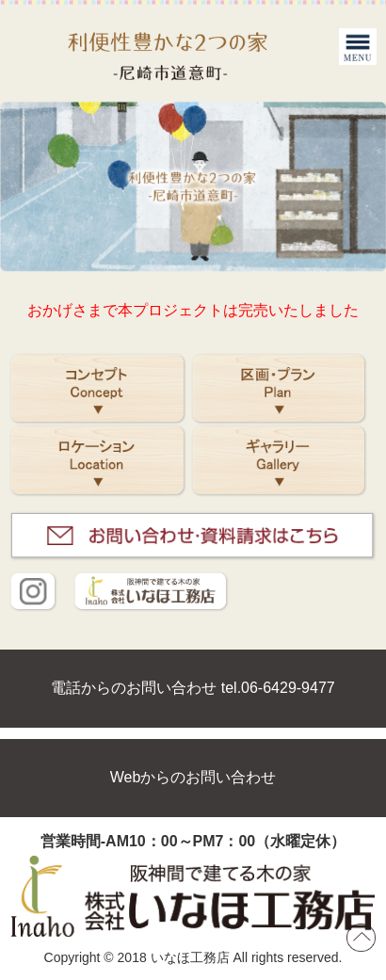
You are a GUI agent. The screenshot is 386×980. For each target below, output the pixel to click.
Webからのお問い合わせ (193, 777)
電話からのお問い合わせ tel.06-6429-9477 (193, 688)
